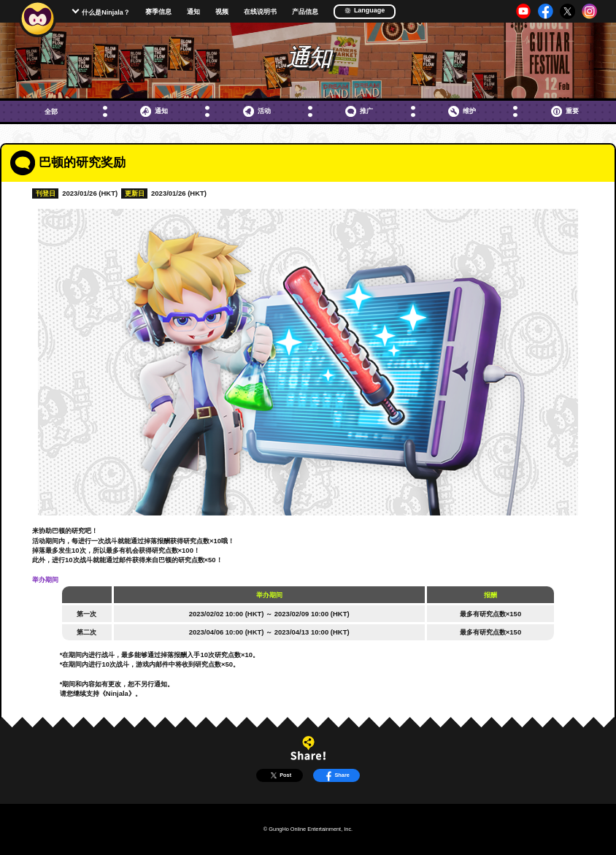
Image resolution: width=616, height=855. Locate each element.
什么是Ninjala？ (105, 12)
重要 (565, 111)
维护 (462, 111)
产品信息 (305, 12)
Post (280, 775)
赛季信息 (158, 12)
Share (336, 775)
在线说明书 (260, 12)
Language (365, 11)
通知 (193, 12)
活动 (257, 111)
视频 (222, 12)
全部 (51, 111)
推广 (359, 111)
